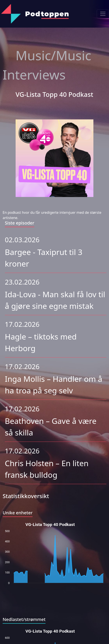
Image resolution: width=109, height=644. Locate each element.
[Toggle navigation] (103, 14)
